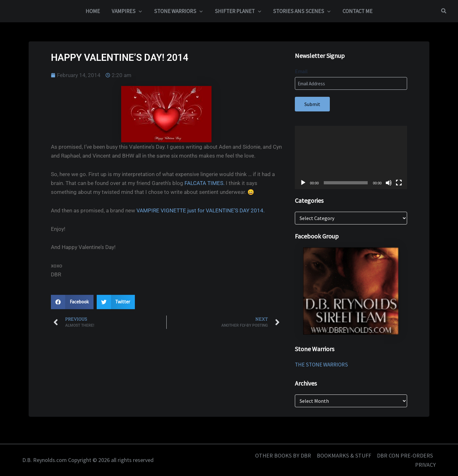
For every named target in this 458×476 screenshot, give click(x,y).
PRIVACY (425, 465)
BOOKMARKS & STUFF (344, 455)
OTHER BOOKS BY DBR (283, 455)
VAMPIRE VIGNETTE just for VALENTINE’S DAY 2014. (201, 210)
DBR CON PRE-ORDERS (405, 455)
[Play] (303, 183)
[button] (141, 11)
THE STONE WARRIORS (321, 365)
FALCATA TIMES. (205, 183)
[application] (351, 157)
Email (301, 71)
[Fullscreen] (399, 183)
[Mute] (389, 183)
